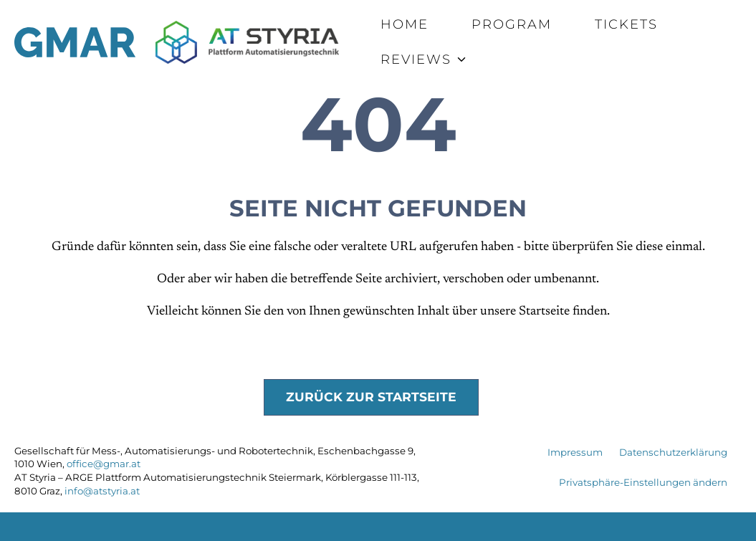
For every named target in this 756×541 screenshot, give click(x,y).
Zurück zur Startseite (371, 397)
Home (405, 24)
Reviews (416, 59)
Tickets (626, 24)
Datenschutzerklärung (673, 452)
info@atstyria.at (102, 491)
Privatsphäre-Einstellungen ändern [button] (643, 482)
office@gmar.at (104, 464)
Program (512, 24)
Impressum (575, 452)
